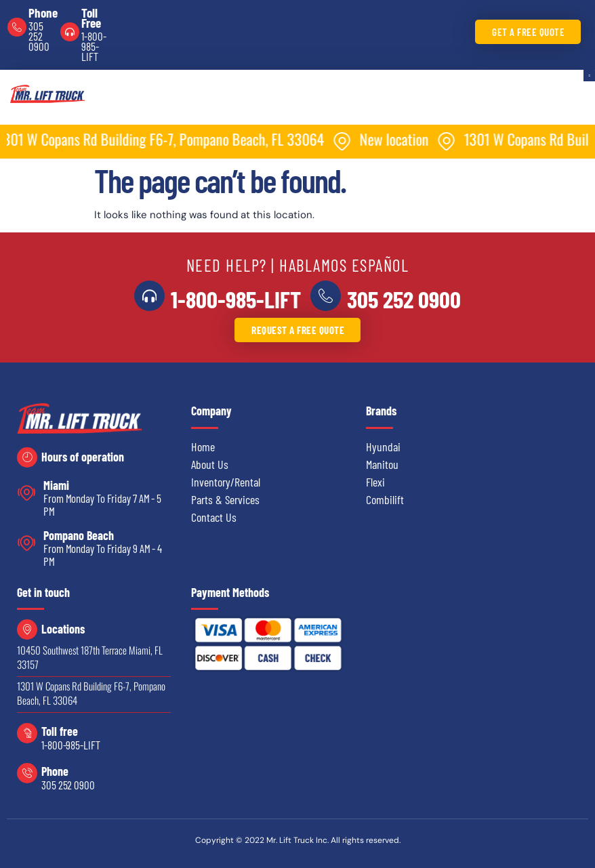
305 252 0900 (39, 36)
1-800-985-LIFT (94, 46)
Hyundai (383, 447)
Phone (43, 13)
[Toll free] (27, 733)
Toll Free (91, 18)
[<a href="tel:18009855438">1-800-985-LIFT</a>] (150, 296)
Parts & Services (225, 499)
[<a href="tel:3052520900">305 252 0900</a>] (325, 296)
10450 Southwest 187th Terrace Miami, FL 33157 (90, 657)
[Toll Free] (70, 32)
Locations (63, 629)
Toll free (60, 731)
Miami (56, 485)
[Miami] (27, 493)
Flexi (375, 482)
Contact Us (214, 517)
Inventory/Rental (226, 482)
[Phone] (17, 27)
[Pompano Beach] (27, 543)
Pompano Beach (79, 535)
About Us (210, 464)
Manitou (382, 464)
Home (203, 447)
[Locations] (27, 629)
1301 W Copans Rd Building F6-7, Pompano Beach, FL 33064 (91, 693)
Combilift (385, 499)
